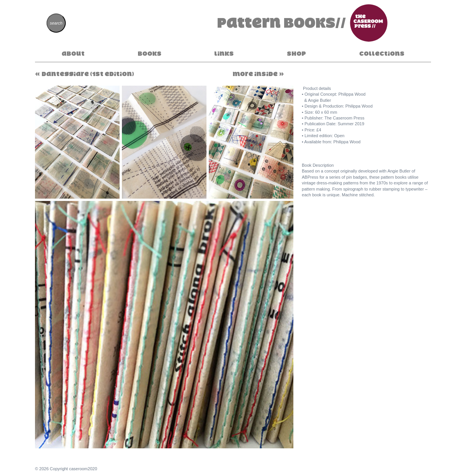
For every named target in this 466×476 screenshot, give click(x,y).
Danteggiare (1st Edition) (88, 74)
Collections (382, 53)
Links (224, 53)
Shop (296, 53)
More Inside (255, 74)
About (73, 53)
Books (150, 53)
